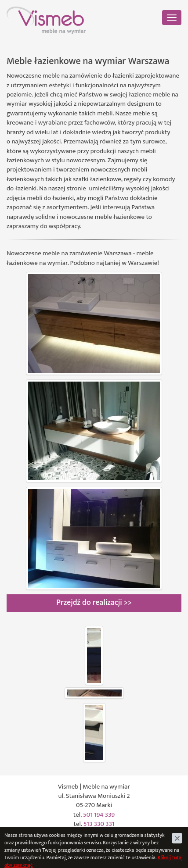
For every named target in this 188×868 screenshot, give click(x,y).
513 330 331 (99, 824)
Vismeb (17, 11)
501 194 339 (99, 815)
